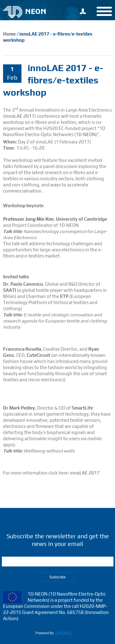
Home (9, 34)
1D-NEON (86, 134)
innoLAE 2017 (19, 116)
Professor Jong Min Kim (28, 219)
